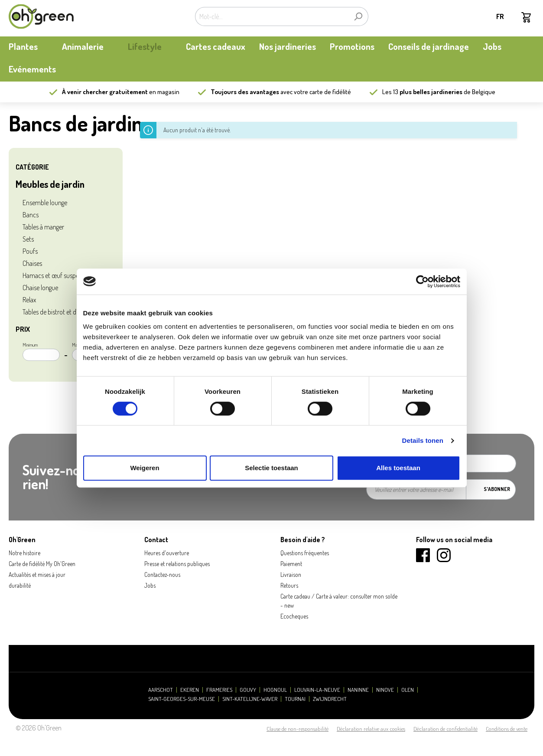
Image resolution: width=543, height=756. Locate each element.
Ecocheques (294, 616)
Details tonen (423, 440)
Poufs (30, 251)
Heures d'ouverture (167, 553)
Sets (28, 239)
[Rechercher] (358, 16)
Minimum (41, 351)
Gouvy (248, 690)
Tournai (295, 699)
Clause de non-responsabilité (298, 729)
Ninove (385, 690)
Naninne (358, 690)
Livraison (291, 574)
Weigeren (145, 468)
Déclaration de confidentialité (445, 729)
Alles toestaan (398, 468)
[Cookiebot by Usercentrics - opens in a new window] (422, 281)
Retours (289, 585)
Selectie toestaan (271, 468)
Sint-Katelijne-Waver (250, 699)
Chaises (32, 263)
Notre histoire (24, 553)
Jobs (150, 585)
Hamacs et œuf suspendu (56, 275)
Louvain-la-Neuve (317, 690)
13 (428, 92)
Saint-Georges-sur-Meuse (182, 699)
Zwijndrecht (330, 699)
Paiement (291, 564)
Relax (29, 300)
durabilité (20, 585)
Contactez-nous (162, 574)
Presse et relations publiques (177, 564)
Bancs (31, 215)
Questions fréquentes (305, 553)
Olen (408, 690)
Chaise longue (40, 288)
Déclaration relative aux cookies (371, 729)
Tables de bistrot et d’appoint (60, 312)
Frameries (219, 690)
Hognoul (275, 690)
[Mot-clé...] (272, 16)
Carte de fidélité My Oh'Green (42, 564)
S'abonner (497, 489)
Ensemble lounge (45, 203)
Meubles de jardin (50, 184)
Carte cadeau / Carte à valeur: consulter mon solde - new (339, 601)
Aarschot (161, 690)
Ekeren (190, 690)
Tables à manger (43, 227)
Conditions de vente (507, 729)
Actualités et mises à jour (37, 574)
